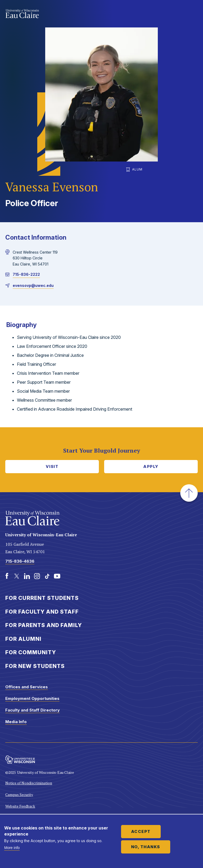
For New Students (35, 666)
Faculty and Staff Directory (33, 710)
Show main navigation (192, 14)
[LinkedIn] (27, 576)
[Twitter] (17, 576)
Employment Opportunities (32, 698)
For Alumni (23, 639)
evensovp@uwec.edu (33, 285)
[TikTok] (47, 576)
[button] (189, 493)
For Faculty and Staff (42, 612)
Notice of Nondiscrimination (29, 783)
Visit (52, 466)
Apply (151, 466)
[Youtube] (57, 576)
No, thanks (146, 847)
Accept (141, 831)
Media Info (16, 722)
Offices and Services (27, 687)
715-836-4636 (20, 561)
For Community (31, 652)
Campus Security (19, 795)
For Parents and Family (44, 625)
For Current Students (42, 598)
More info (12, 848)
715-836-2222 (26, 274)
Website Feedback (20, 806)
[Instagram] (37, 576)
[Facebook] (7, 576)
